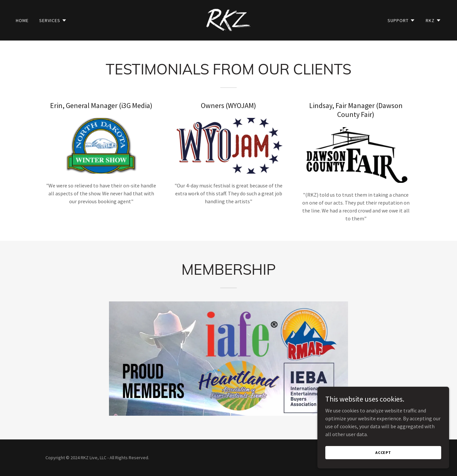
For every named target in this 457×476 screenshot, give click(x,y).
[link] (228, 19)
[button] (53, 20)
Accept (383, 457)
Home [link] (22, 20)
